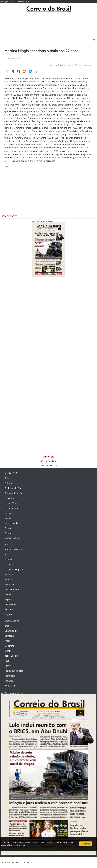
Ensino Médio (11, 508)
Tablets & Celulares (14, 671)
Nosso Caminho (49, 461)
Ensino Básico (11, 503)
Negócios (9, 599)
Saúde (8, 661)
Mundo (8, 651)
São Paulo (9, 609)
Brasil (7, 478)
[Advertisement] (49, 27)
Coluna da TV (11, 631)
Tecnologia (10, 676)
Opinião (8, 518)
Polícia (8, 528)
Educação (9, 498)
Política (8, 533)
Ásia (7, 554)
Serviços (8, 666)
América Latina (12, 621)
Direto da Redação (13, 493)
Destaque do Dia (13, 488)
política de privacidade (16, 845)
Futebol (8, 579)
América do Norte (13, 549)
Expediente (48, 457)
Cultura (8, 483)
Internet (8, 641)
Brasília (8, 626)
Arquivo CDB (14, 58)
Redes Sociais (11, 656)
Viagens (8, 614)
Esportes (9, 564)
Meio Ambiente (12, 589)
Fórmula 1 (9, 574)
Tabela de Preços (49, 465)
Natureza (9, 594)
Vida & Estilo (11, 686)
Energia (8, 559)
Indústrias (9, 584)
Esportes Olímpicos (14, 569)
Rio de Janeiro (11, 604)
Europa (8, 513)
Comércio (9, 636)
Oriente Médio (12, 523)
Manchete (9, 646)
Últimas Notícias (12, 538)
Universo (9, 681)
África (7, 545)
